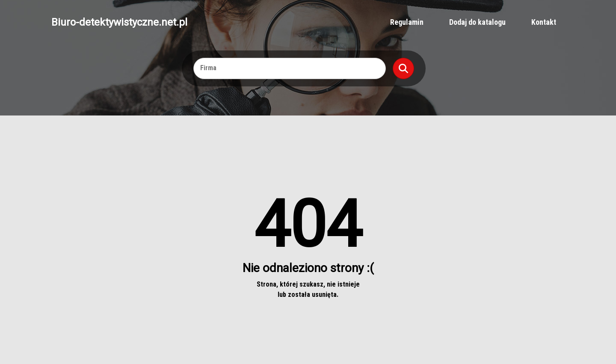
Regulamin (407, 22)
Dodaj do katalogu (477, 22)
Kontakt (544, 22)
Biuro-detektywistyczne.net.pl (119, 22)
